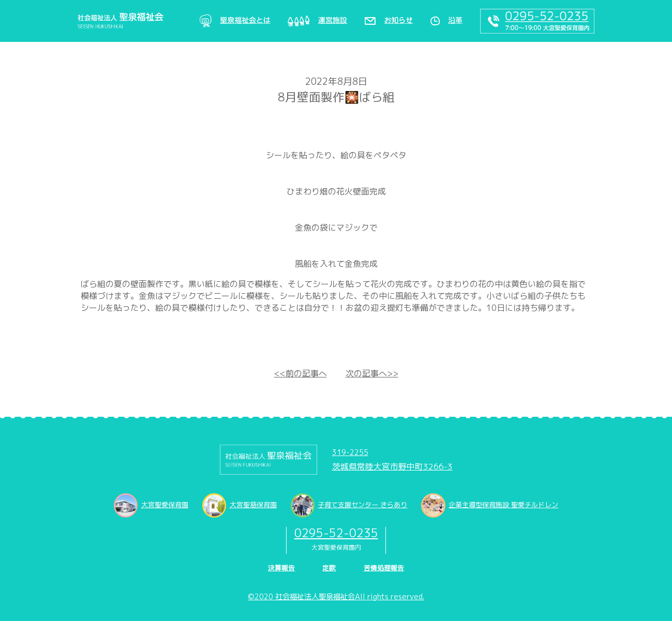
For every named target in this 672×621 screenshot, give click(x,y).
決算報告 (281, 568)
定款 (329, 568)
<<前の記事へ (301, 373)
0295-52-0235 (336, 533)
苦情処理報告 (384, 568)
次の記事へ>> (372, 373)
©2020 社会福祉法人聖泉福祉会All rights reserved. (336, 597)
